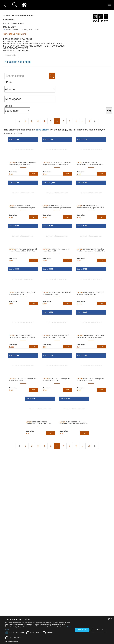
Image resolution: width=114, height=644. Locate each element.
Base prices (42, 130)
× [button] (112, 619)
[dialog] (57, 630)
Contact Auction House (14, 23)
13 (89, 121)
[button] (39, 641)
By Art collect (9, 20)
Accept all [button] (82, 630)
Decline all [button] (99, 630)
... (82, 121)
